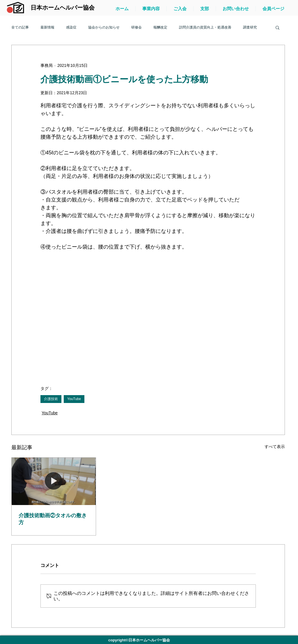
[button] (277, 27)
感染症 (71, 27)
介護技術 (51, 399)
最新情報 (47, 27)
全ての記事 (20, 27)
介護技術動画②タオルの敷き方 (53, 519)
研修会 (136, 27)
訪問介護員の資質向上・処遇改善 (205, 27)
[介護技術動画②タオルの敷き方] (54, 481)
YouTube (74, 399)
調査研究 (250, 27)
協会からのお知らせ (104, 27)
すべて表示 (275, 447)
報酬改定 (160, 27)
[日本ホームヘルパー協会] (62, 8)
